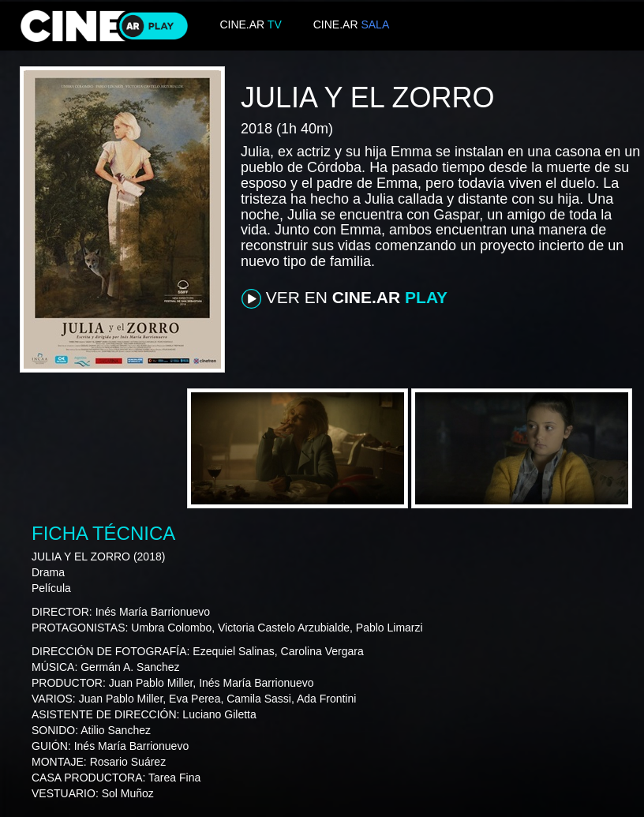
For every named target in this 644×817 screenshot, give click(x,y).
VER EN (344, 298)
